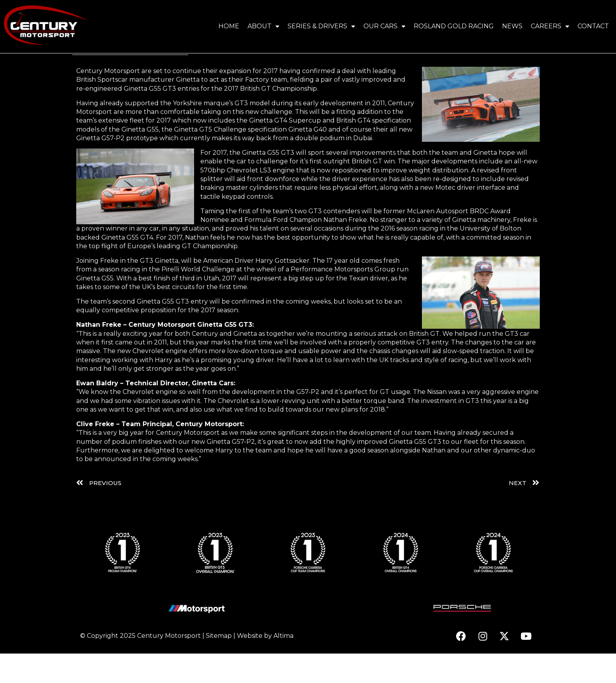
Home (229, 26)
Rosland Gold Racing (454, 26)
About (263, 26)
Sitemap (219, 665)
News (512, 26)
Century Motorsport (169, 665)
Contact (593, 26)
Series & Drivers (321, 26)
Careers (550, 26)
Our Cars (384, 26)
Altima (283, 665)
